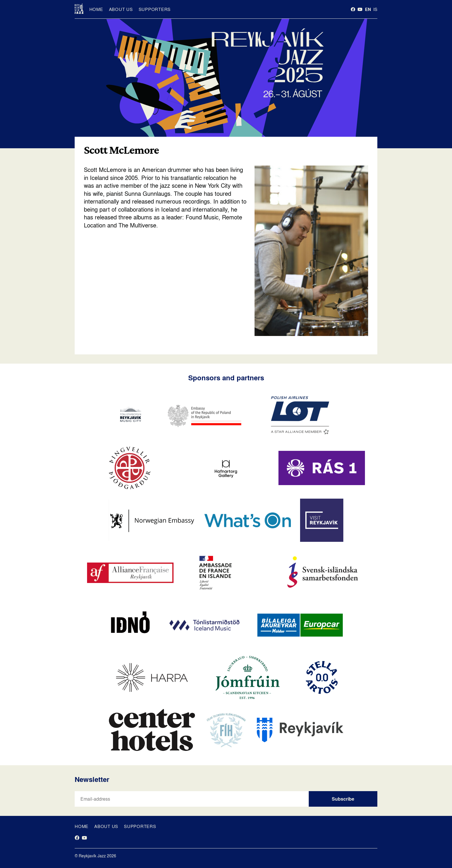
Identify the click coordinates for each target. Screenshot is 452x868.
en (368, 9)
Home (96, 9)
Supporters (155, 9)
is (375, 9)
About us (121, 9)
